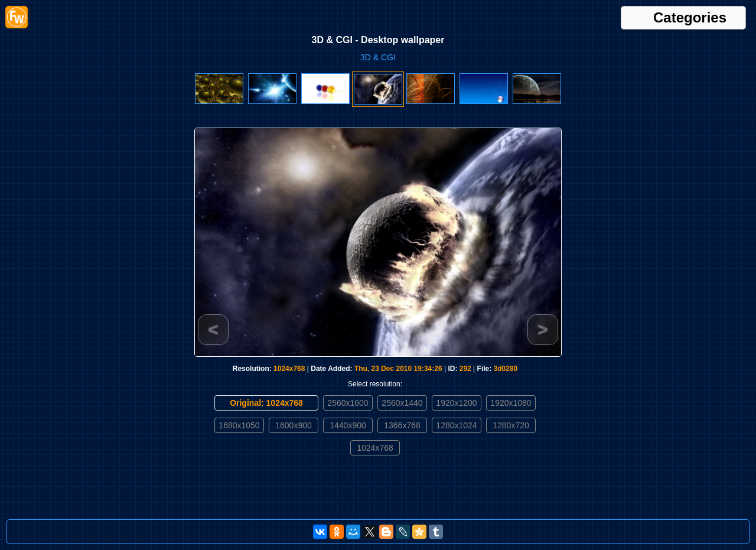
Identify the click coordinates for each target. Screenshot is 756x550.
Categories (690, 18)
